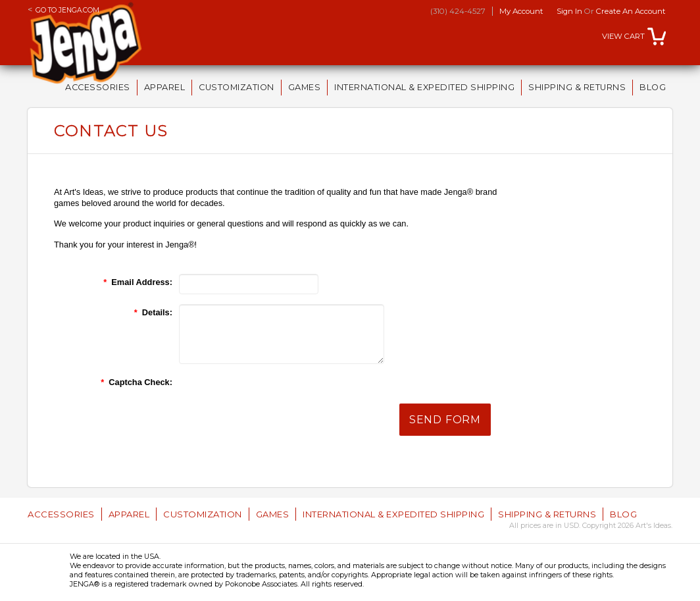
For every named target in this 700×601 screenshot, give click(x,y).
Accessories (98, 87)
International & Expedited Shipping (424, 87)
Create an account (631, 11)
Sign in (569, 11)
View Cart (623, 36)
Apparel (165, 87)
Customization (237, 87)
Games (305, 87)
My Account (521, 11)
